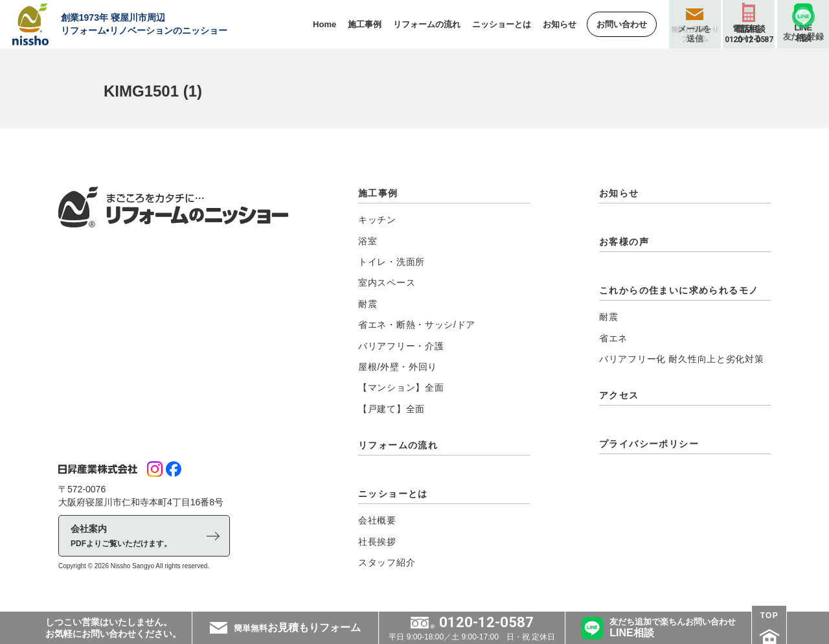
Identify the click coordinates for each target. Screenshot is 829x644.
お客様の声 (624, 242)
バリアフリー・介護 (401, 346)
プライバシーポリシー (649, 444)
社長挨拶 (377, 542)
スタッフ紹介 (387, 562)
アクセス (619, 395)
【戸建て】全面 (392, 409)
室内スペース (387, 282)
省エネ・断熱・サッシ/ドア (417, 325)
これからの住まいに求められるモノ (679, 290)
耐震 (368, 304)
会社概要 (377, 520)
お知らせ (619, 193)
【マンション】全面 (401, 387)
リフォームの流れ (398, 445)
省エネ (613, 338)
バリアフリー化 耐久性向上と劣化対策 (682, 359)
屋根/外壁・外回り (398, 367)
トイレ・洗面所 (392, 262)
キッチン (377, 220)
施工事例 (378, 193)
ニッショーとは (393, 494)
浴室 (368, 241)
